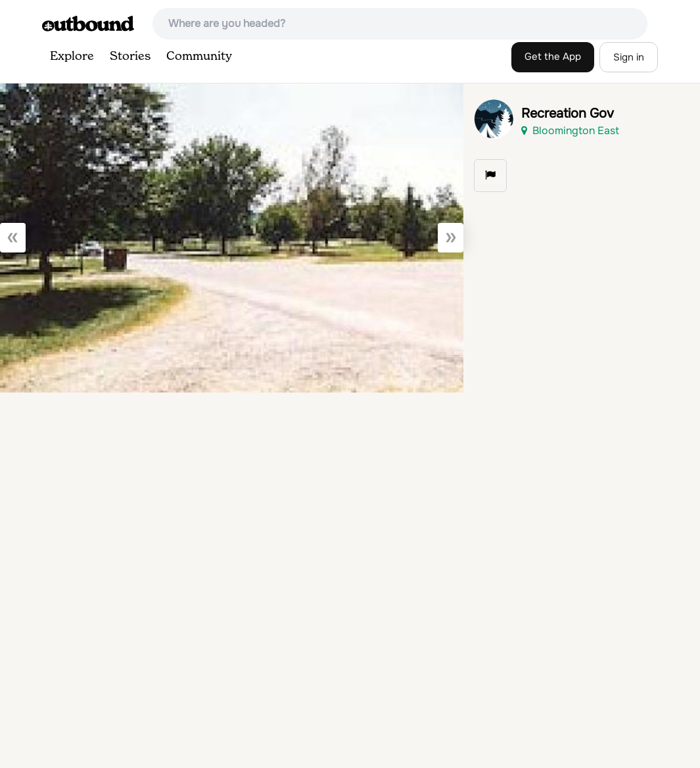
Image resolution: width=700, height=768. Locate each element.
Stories (130, 57)
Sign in (629, 57)
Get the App (553, 57)
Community (199, 57)
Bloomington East (570, 131)
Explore (72, 57)
